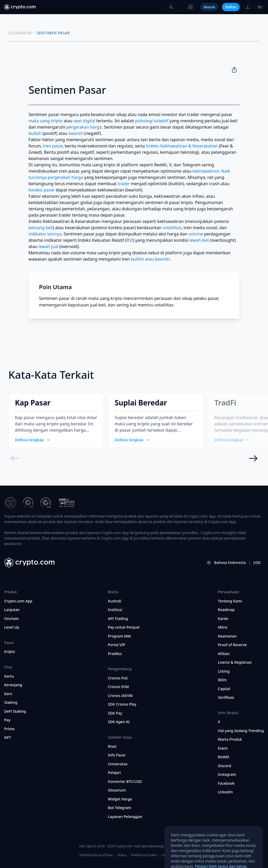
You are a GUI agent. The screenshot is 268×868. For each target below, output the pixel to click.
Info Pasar (117, 755)
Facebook (226, 783)
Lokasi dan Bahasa (175, 855)
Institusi (115, 610)
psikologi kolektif (152, 121)
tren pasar (53, 146)
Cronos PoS (118, 678)
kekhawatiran (206, 171)
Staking (11, 702)
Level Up (12, 627)
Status (122, 855)
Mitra (223, 627)
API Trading (118, 619)
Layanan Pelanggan (125, 817)
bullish (35, 133)
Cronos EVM (118, 687)
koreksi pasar (42, 190)
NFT (8, 738)
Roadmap (226, 610)
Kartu (9, 676)
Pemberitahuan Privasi (96, 855)
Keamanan (227, 636)
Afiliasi (224, 654)
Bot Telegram (119, 808)
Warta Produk (230, 739)
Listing (224, 671)
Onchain (12, 619)
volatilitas (172, 228)
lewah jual (48, 246)
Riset (112, 746)
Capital (224, 689)
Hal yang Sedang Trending (241, 731)
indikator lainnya (45, 234)
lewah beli (199, 240)
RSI (130, 240)
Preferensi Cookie (144, 855)
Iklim (222, 680)
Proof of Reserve (232, 645)
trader (124, 184)
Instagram (227, 774)
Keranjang (13, 685)
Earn (8, 694)
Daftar (231, 7)
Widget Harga (120, 799)
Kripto (10, 652)
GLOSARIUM (20, 33)
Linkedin (225, 792)
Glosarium (117, 790)
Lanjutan (12, 610)
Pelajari (114, 773)
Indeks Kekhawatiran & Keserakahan (182, 146)
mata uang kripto (46, 121)
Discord (225, 766)
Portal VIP (116, 645)
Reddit (224, 757)
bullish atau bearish (150, 259)
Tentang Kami (230, 601)
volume (196, 234)
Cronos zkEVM (120, 696)
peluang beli (41, 228)
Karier (223, 619)
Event (223, 748)
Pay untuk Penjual (124, 627)
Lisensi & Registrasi (235, 662)
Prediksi (115, 654)
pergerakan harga (84, 127)
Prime (9, 729)
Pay (7, 720)
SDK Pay (115, 713)
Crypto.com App (18, 601)
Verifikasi (226, 697)
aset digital (84, 121)
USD (257, 562)
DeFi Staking (15, 711)
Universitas (118, 764)
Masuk (209, 7)
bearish (76, 133)
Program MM (119, 636)
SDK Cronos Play (122, 704)
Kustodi (115, 601)
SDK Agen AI (119, 722)
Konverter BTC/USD (125, 782)
